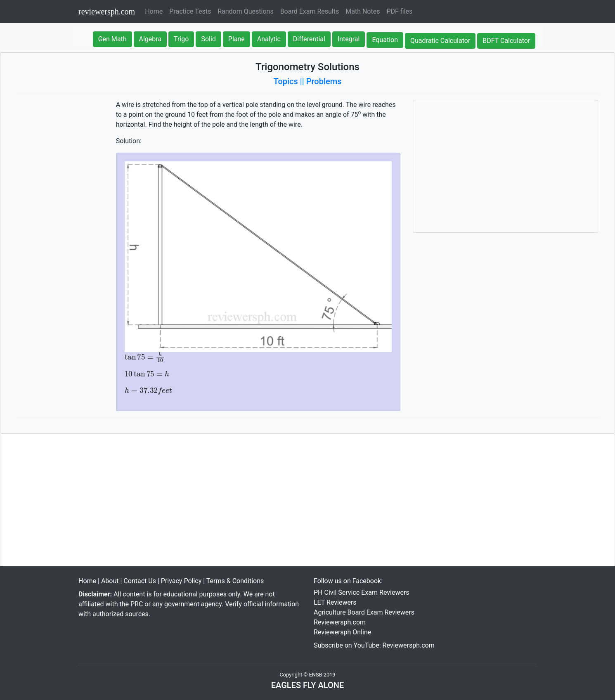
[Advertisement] (505, 166)
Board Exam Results (310, 11)
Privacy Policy (181, 581)
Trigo (181, 39)
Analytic (269, 39)
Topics (286, 81)
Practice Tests (190, 11)
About (110, 581)
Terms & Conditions (235, 581)
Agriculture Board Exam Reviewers (364, 612)
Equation (385, 40)
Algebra (150, 39)
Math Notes (363, 11)
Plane (237, 39)
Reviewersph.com (340, 622)
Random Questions (245, 11)
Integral (349, 39)
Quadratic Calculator (440, 41)
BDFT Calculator (506, 41)
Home (155, 11)
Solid (208, 39)
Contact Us (140, 581)
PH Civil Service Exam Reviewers (362, 592)
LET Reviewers (335, 602)
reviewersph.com (107, 12)
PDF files (399, 11)
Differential (309, 39)
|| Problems (321, 81)
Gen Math (112, 39)
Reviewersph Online (342, 632)
